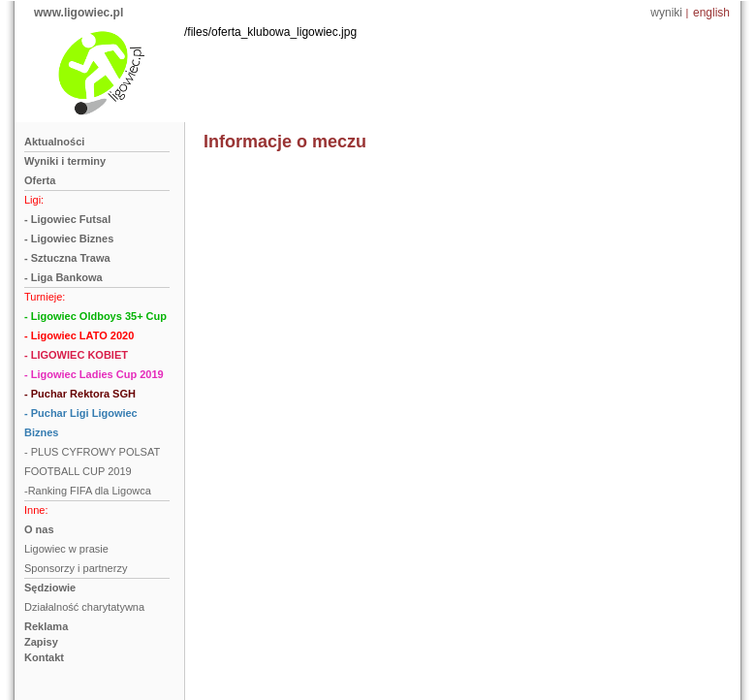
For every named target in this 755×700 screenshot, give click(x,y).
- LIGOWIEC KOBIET (76, 355)
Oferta (40, 180)
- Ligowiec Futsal (67, 219)
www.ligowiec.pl (79, 13)
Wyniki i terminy (65, 161)
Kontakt (44, 657)
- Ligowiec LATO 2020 (79, 335)
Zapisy (41, 642)
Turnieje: (45, 297)
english (711, 13)
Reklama (46, 626)
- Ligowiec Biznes (69, 239)
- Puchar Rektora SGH (80, 394)
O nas (39, 529)
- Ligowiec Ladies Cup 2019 (94, 374)
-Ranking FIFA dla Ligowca (88, 491)
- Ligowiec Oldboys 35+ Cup (95, 316)
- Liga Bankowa (63, 277)
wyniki (666, 13)
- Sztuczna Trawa (67, 258)
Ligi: (34, 200)
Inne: (36, 510)
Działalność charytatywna (84, 607)
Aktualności (54, 142)
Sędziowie (50, 588)
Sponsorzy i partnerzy (76, 568)
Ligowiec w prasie (66, 549)
